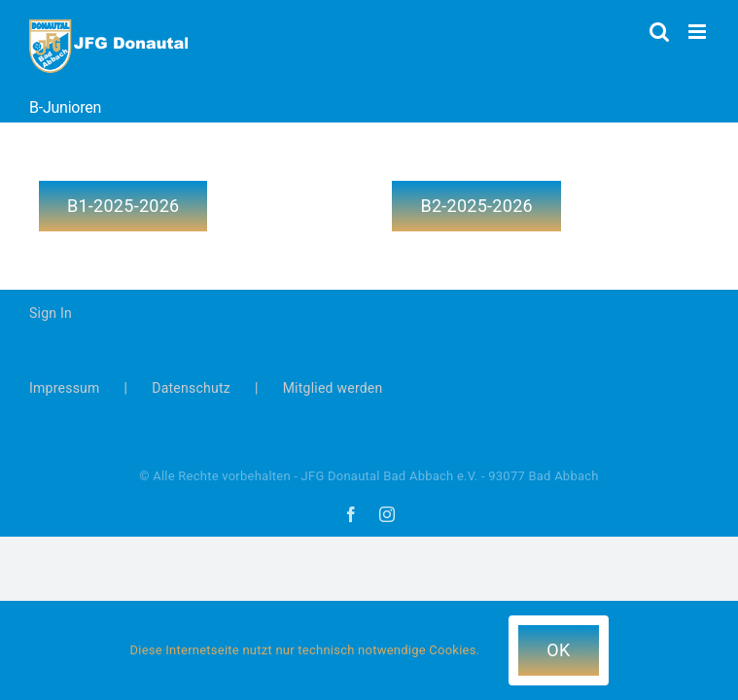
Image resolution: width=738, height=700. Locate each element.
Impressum (65, 388)
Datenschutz (191, 388)
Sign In (51, 313)
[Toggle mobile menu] (699, 32)
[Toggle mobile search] (659, 32)
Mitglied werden (333, 388)
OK (558, 650)
